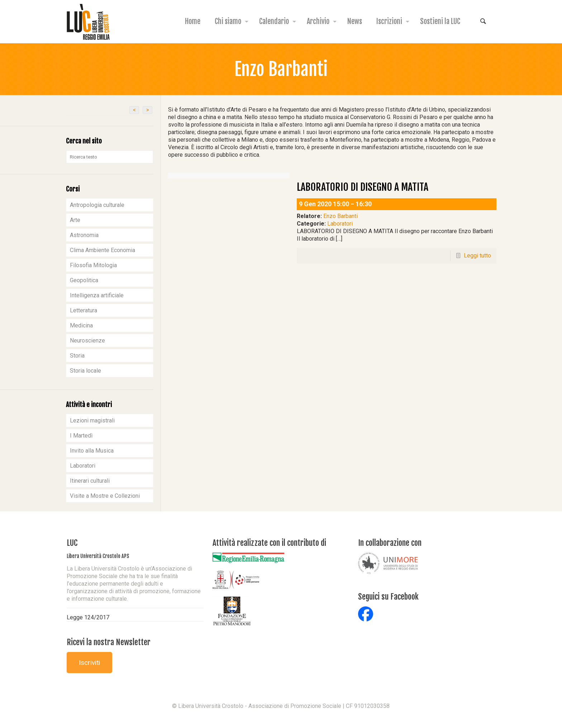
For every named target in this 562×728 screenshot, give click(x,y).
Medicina (81, 325)
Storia (77, 356)
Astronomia (84, 235)
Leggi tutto (477, 256)
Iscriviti (89, 663)
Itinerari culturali (90, 481)
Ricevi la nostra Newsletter (109, 642)
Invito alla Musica (92, 451)
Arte (75, 220)
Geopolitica (84, 280)
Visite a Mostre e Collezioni (105, 496)
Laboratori (340, 224)
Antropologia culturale (97, 205)
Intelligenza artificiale (97, 295)
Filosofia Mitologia (93, 265)
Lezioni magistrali (92, 420)
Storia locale (85, 371)
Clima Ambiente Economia (103, 250)
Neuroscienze (87, 341)
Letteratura (84, 310)
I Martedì (81, 436)
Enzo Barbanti (340, 216)
